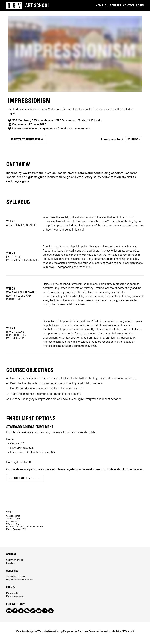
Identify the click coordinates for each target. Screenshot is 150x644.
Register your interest (25, 140)
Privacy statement (15, 596)
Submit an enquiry (15, 560)
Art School (37, 6)
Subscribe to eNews (16, 577)
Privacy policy (13, 593)
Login (140, 6)
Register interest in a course (20, 580)
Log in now (132, 140)
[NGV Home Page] (14, 6)
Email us (10, 563)
